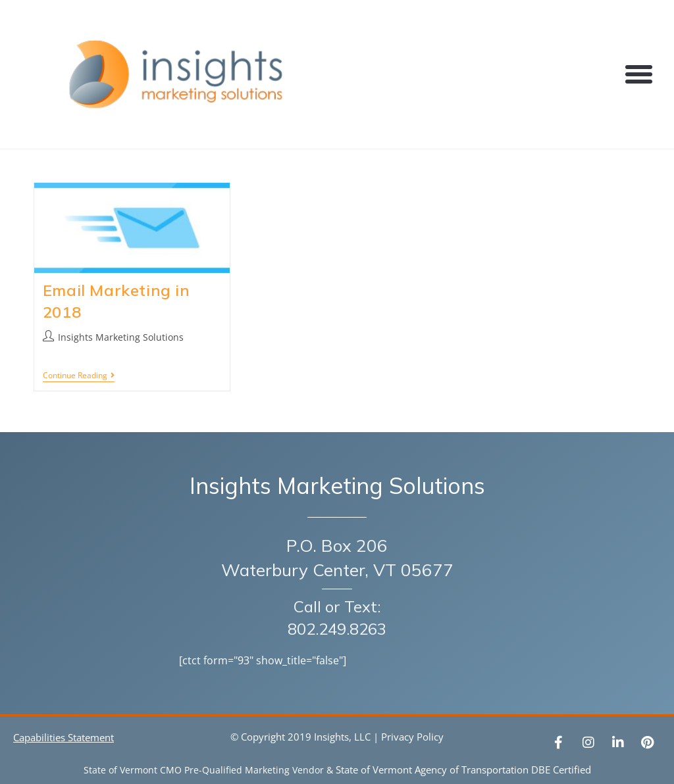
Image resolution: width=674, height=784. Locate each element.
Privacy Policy (412, 737)
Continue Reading (79, 376)
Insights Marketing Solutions (121, 337)
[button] (639, 74)
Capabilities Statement (64, 737)
